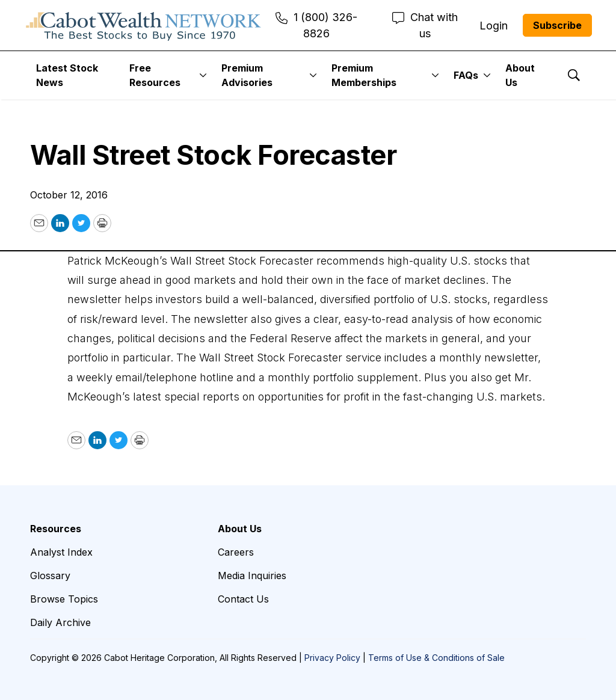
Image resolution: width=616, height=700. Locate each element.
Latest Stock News (67, 75)
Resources (56, 529)
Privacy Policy (332, 658)
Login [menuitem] (494, 26)
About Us (520, 75)
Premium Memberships (364, 75)
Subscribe (557, 25)
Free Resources (155, 75)
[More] (203, 75)
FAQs (466, 75)
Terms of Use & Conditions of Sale (436, 658)
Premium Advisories (247, 75)
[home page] (143, 25)
